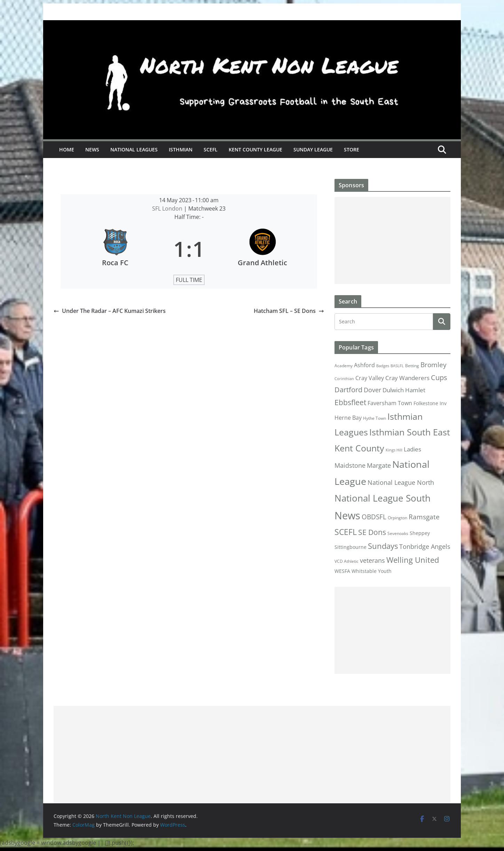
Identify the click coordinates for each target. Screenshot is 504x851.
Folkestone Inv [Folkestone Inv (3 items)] (430, 403)
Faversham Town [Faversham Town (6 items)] (390, 403)
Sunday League (313, 149)
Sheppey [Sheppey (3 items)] (420, 533)
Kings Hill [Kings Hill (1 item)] (394, 450)
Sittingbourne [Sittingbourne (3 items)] (351, 547)
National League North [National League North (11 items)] (401, 482)
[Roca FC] (115, 249)
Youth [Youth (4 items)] (385, 571)
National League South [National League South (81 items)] (383, 498)
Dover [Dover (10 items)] (372, 390)
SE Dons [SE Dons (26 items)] (372, 532)
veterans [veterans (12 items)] (372, 560)
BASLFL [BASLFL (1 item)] (397, 366)
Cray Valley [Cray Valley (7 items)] (370, 378)
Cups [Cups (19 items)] (439, 377)
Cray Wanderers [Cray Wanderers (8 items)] (407, 378)
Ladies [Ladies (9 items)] (412, 449)
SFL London (168, 208)
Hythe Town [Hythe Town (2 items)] (375, 418)
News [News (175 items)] (347, 515)
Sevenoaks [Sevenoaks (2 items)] (398, 533)
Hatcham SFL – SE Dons (289, 311)
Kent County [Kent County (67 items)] (359, 448)
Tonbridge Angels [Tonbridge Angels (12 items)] (425, 546)
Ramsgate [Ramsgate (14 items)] (424, 517)
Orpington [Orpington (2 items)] (397, 518)
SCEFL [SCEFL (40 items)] (346, 532)
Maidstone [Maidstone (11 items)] (350, 465)
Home (67, 149)
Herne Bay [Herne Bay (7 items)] (348, 417)
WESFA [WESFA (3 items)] (342, 571)
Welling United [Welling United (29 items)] (413, 560)
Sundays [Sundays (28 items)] (383, 546)
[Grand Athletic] (262, 249)
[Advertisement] (392, 241)
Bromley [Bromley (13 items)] (434, 365)
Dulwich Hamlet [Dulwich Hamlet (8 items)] (404, 390)
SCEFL (211, 149)
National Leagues (134, 149)
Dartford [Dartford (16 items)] (348, 390)
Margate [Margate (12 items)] (379, 465)
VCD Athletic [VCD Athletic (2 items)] (346, 561)
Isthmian (181, 149)
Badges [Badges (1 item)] (383, 366)
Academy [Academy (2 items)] (344, 366)
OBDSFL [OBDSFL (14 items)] (374, 517)
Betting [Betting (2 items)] (412, 366)
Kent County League (255, 149)
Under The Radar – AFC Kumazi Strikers (110, 311)
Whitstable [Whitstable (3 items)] (364, 571)
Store (352, 149)
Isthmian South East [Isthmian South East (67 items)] (410, 432)
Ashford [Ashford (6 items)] (364, 365)
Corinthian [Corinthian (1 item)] (344, 379)
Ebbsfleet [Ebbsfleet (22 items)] (350, 402)
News (92, 149)
